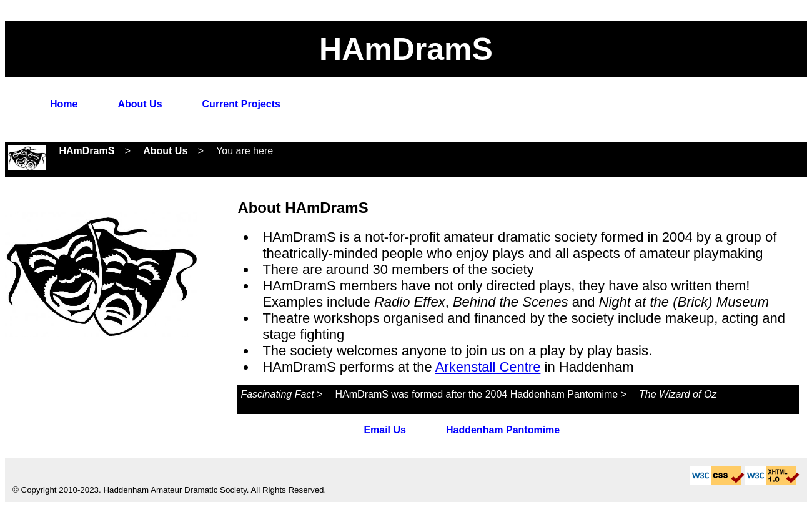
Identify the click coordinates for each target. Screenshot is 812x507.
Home (64, 104)
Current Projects (241, 104)
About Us (140, 104)
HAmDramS (87, 151)
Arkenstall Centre (488, 367)
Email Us (385, 430)
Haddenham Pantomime (503, 430)
